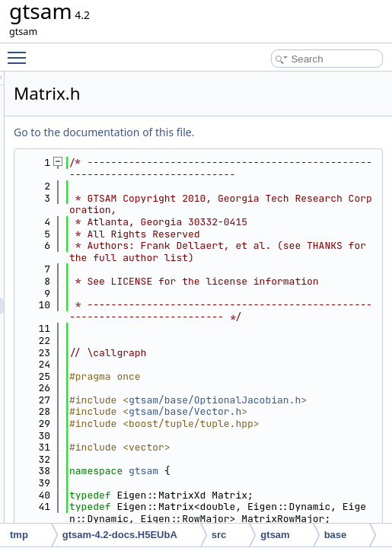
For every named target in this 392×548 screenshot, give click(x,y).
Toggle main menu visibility (21, 51)
